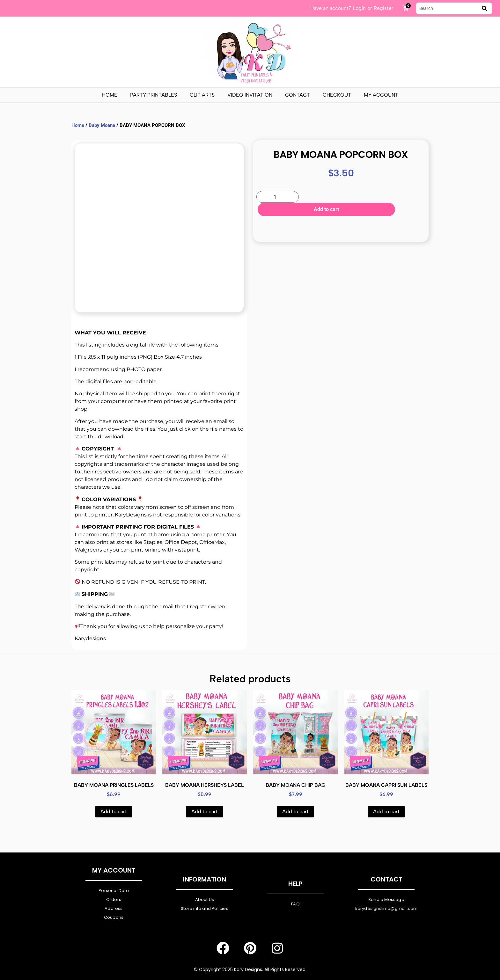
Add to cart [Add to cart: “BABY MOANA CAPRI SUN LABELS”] (386, 812)
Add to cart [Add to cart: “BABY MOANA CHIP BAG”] (295, 812)
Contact (298, 95)
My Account (381, 95)
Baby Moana (102, 125)
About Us (205, 900)
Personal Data (114, 891)
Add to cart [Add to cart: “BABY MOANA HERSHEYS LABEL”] (205, 812)
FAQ (295, 904)
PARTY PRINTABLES (154, 95)
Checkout (337, 95)
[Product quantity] (278, 197)
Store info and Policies (205, 908)
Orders (114, 900)
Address (114, 908)
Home (110, 95)
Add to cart (363, 197)
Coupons (114, 917)
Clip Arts (202, 95)
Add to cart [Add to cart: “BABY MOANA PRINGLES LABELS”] (114, 812)
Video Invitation (250, 95)
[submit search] (484, 8)
